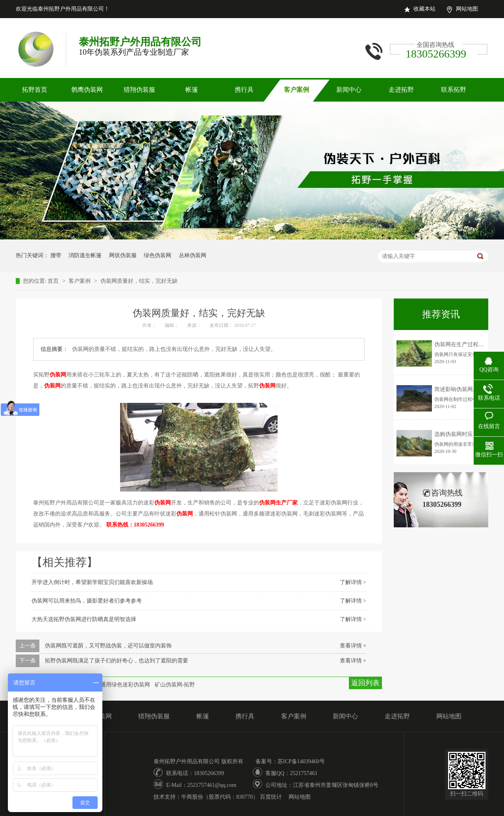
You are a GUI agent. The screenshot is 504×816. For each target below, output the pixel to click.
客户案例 (296, 90)
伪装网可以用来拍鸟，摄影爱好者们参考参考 (87, 601)
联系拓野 (454, 90)
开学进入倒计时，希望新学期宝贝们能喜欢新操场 (92, 582)
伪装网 (58, 375)
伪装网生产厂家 (278, 503)
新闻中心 (349, 90)
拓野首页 (35, 90)
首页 (54, 281)
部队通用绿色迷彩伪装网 (120, 685)
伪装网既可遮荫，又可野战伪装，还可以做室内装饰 (108, 646)
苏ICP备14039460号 (301, 761)
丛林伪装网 (193, 255)
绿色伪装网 (157, 255)
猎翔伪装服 (139, 90)
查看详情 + (353, 646)
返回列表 (365, 683)
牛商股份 (192, 797)
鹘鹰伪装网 (87, 90)
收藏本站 (424, 9)
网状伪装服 (123, 255)
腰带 (56, 255)
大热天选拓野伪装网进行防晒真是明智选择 (84, 619)
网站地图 (467, 9)
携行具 (244, 90)
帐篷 (192, 90)
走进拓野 (401, 90)
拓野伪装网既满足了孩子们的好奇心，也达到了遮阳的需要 (117, 661)
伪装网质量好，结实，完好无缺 (139, 281)
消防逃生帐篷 (85, 255)
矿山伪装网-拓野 (175, 685)
